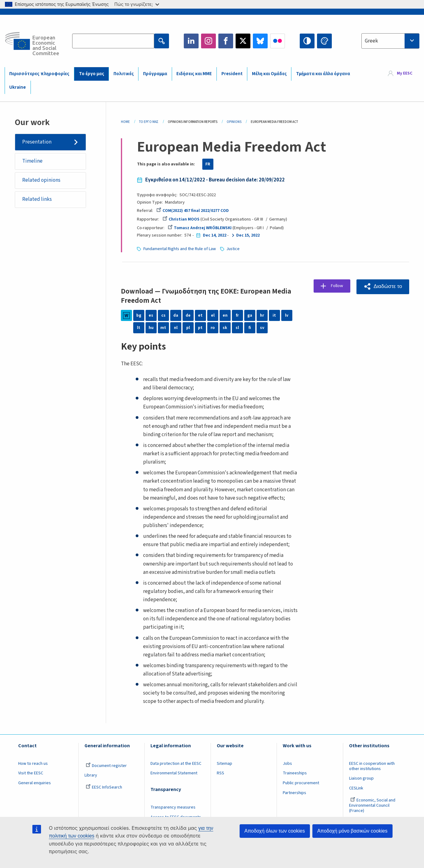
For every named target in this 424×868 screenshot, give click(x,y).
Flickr (278, 41)
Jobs (287, 764)
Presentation (37, 142)
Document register (106, 766)
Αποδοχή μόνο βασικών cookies (352, 831)
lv (287, 315)
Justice (234, 249)
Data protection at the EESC (176, 764)
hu (151, 328)
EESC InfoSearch (104, 787)
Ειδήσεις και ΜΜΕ (194, 74)
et (200, 315)
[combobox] (390, 41)
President (232, 74)
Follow (338, 286)
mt (163, 328)
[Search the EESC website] (113, 41)
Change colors (324, 41)
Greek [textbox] (371, 41)
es (151, 315)
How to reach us (33, 764)
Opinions (234, 122)
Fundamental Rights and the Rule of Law (180, 249)
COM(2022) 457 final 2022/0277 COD (193, 211)
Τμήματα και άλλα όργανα (323, 74)
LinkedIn (191, 41)
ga (250, 315)
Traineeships (295, 773)
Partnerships (294, 793)
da (176, 315)
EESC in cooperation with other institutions (372, 766)
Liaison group (361, 778)
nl (176, 328)
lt (139, 328)
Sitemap (224, 764)
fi (250, 328)
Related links (37, 200)
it (274, 315)
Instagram (208, 41)
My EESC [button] (405, 74)
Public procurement (301, 783)
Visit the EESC (31, 773)
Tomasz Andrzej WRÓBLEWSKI (200, 228)
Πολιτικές (124, 74)
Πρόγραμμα (155, 74)
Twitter (243, 41)
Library (91, 775)
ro (213, 328)
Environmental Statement (174, 773)
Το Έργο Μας (149, 122)
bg (139, 315)
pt (200, 328)
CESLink (356, 788)
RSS (220, 773)
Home (125, 122)
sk (225, 328)
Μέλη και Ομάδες (269, 74)
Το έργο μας (92, 74)
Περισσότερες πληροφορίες (39, 74)
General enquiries (35, 783)
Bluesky (260, 41)
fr (237, 315)
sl (237, 328)
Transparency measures (173, 807)
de (188, 315)
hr (262, 315)
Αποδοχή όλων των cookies (275, 831)
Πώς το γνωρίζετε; (137, 4)
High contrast (307, 41)
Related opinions (42, 181)
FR (208, 164)
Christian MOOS (181, 219)
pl (188, 328)
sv (262, 328)
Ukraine (18, 87)
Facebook (226, 41)
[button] (383, 287)
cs (163, 315)
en (225, 315)
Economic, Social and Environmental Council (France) (372, 805)
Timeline (33, 161)
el (213, 315)
